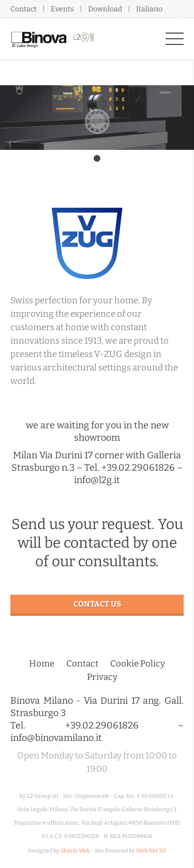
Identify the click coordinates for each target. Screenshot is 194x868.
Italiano (149, 9)
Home (42, 664)
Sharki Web (75, 851)
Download (105, 9)
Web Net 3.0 (151, 851)
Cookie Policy (138, 664)
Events (62, 9)
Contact (24, 9)
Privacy (102, 677)
